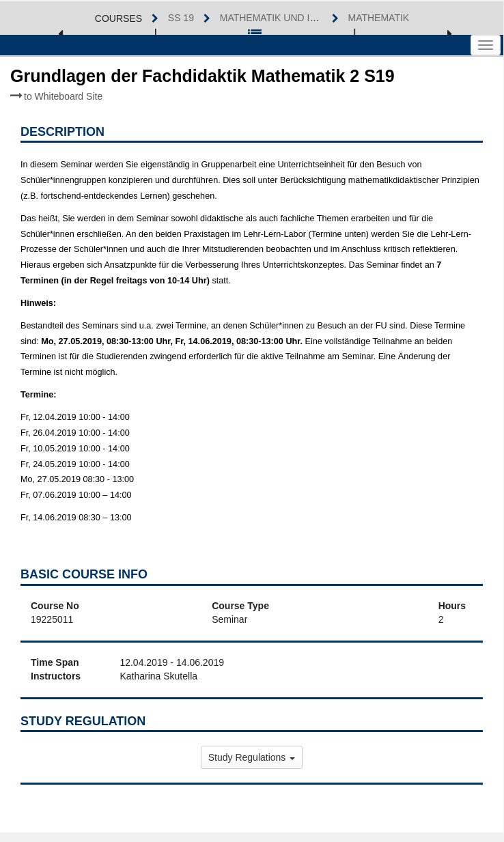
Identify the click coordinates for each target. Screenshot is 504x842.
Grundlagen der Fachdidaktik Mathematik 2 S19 (202, 84)
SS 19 (181, 18)
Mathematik (379, 18)
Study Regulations (252, 757)
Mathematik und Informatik (293, 18)
